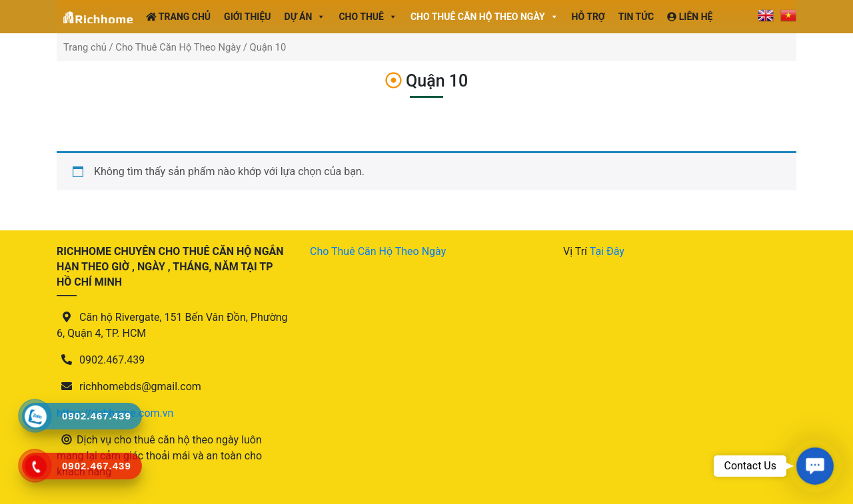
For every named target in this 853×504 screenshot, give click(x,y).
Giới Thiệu (247, 17)
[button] (815, 466)
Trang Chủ (178, 17)
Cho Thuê (368, 17)
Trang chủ (85, 47)
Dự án (305, 17)
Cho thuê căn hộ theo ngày (484, 17)
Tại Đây (607, 251)
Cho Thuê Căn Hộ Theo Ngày (178, 47)
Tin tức (636, 17)
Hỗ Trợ (588, 17)
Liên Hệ (690, 17)
